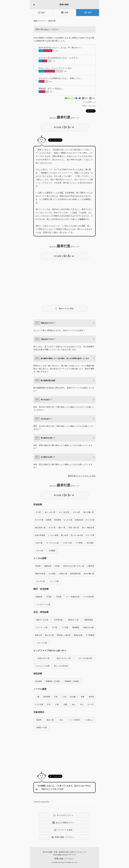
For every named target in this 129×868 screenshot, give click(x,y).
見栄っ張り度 (74, 528)
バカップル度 (42, 643)
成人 (61, 720)
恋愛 (65, 704)
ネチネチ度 (39, 520)
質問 (88, 13)
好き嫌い (74, 697)
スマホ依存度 (88, 597)
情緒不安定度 (40, 574)
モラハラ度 (90, 535)
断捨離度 (76, 627)
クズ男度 (79, 543)
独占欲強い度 (40, 528)
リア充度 (65, 627)
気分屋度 (90, 543)
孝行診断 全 (64, 127)
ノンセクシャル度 (43, 604)
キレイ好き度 (64, 512)
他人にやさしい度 (64, 658)
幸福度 (38, 566)
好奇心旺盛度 (40, 535)
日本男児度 (58, 620)
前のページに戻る (65, 308)
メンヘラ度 (54, 581)
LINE (65, 697)
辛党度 (59, 597)
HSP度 (57, 566)
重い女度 (64, 535)
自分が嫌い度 (89, 574)
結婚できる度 (88, 627)
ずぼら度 (39, 543)
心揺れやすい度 (43, 658)
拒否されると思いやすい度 (74, 566)
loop (72, 98)
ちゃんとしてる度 (43, 666)
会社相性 (39, 681)
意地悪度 (58, 520)
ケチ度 (38, 512)
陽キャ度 (62, 528)
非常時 (91, 697)
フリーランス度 (41, 627)
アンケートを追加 (63, 830)
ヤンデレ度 (40, 581)
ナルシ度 (40, 551)
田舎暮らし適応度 (64, 635)
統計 (41, 13)
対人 (82, 704)
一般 (38, 697)
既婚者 (39, 720)
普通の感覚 (64, 5)
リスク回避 (39, 704)
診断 (64, 13)
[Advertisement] (64, 282)
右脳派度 (39, 597)
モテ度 (54, 627)
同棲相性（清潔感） (72, 681)
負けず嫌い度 (89, 512)
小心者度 (52, 574)
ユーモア (91, 704)
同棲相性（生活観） (53, 681)
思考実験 (47, 697)
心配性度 (91, 566)
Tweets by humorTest (41, 802)
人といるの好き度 (85, 658)
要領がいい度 (73, 620)
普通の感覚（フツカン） (63, 837)
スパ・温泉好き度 (73, 597)
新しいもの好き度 (61, 666)
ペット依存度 (74, 720)
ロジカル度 (90, 520)
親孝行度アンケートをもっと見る (82, 476)
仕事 (57, 704)
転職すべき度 (42, 727)
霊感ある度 (78, 635)
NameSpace (61, 862)
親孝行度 (52, 21)
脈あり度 (50, 720)
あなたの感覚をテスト (63, 823)
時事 (83, 697)
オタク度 (52, 528)
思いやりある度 (77, 535)
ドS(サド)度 (67, 543)
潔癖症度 (48, 566)
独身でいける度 (42, 620)
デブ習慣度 (90, 635)
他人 (74, 704)
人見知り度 (63, 574)
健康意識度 (89, 620)
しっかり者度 (53, 535)
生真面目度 (79, 520)
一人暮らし (89, 720)
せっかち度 (68, 520)
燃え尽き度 (49, 635)
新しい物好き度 (88, 528)
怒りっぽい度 (50, 512)
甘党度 (49, 597)
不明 (56, 697)
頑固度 (49, 520)
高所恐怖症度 (75, 574)
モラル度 (76, 512)
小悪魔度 (52, 551)
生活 (49, 704)
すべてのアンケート (63, 815)
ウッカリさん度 (52, 543)
